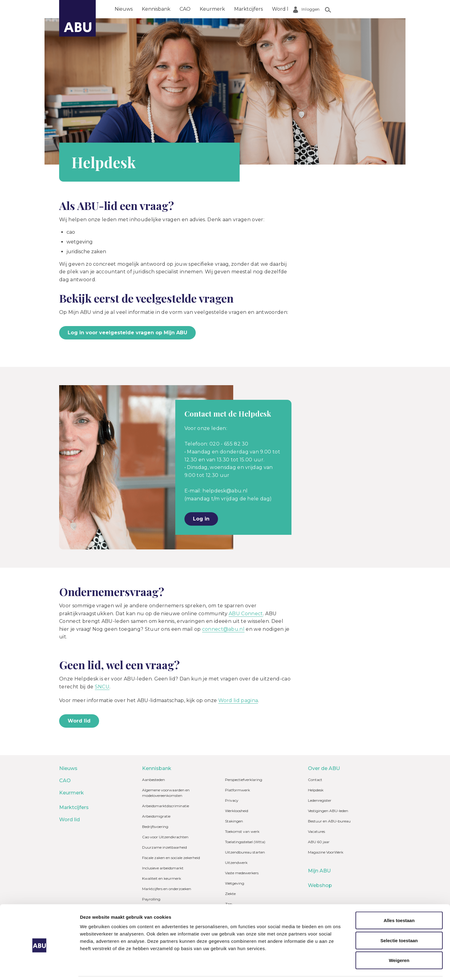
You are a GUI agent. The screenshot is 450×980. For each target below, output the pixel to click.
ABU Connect (246, 614)
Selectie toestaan (399, 916)
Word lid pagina (238, 700)
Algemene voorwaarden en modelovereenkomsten (166, 793)
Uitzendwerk (236, 863)
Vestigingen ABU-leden (328, 811)
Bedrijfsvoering (155, 827)
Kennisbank (156, 9)
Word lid (282, 9)
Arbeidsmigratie (156, 816)
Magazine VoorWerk (326, 852)
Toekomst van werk (242, 831)
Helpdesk (316, 790)
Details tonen (329, 968)
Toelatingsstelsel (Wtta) (245, 842)
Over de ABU (318, 9)
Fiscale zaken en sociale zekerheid (171, 858)
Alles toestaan (399, 896)
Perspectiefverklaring (244, 780)
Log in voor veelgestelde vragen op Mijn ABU (127, 333)
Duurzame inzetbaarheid (164, 847)
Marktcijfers (248, 9)
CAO (185, 9)
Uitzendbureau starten (245, 852)
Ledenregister (320, 800)
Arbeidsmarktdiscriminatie (166, 806)
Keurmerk (212, 9)
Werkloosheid (237, 811)
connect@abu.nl (223, 629)
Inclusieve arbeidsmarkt (163, 868)
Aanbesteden (154, 780)
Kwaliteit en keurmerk (162, 878)
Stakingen (234, 821)
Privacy (232, 800)
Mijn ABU (319, 871)
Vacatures (316, 831)
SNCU (102, 687)
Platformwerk (237, 790)
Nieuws (124, 9)
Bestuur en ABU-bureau (329, 821)
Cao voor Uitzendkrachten (165, 837)
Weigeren (399, 936)
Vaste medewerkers (242, 873)
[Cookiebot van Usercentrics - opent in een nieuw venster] (39, 968)
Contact (315, 780)
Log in (201, 519)
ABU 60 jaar (319, 842)
